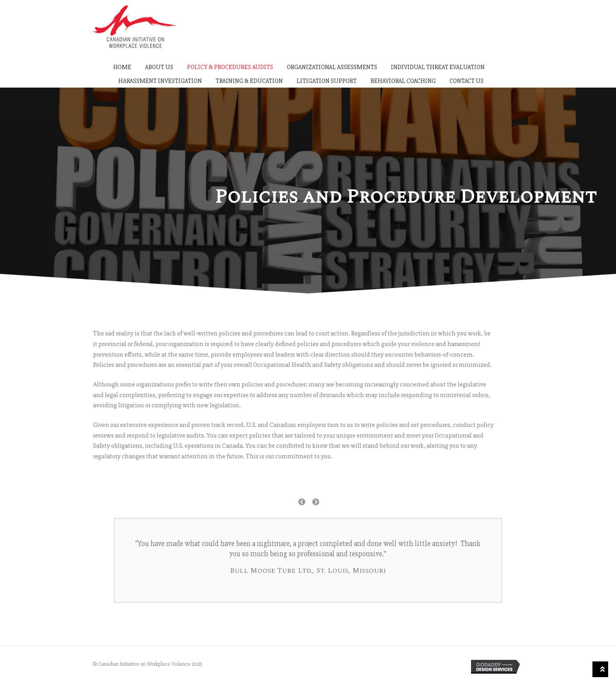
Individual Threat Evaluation (438, 67)
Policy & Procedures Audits (230, 67)
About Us (159, 67)
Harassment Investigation (160, 81)
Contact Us (467, 81)
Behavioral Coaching (403, 81)
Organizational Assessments (332, 67)
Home (122, 67)
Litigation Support (327, 81)
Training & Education (249, 81)
